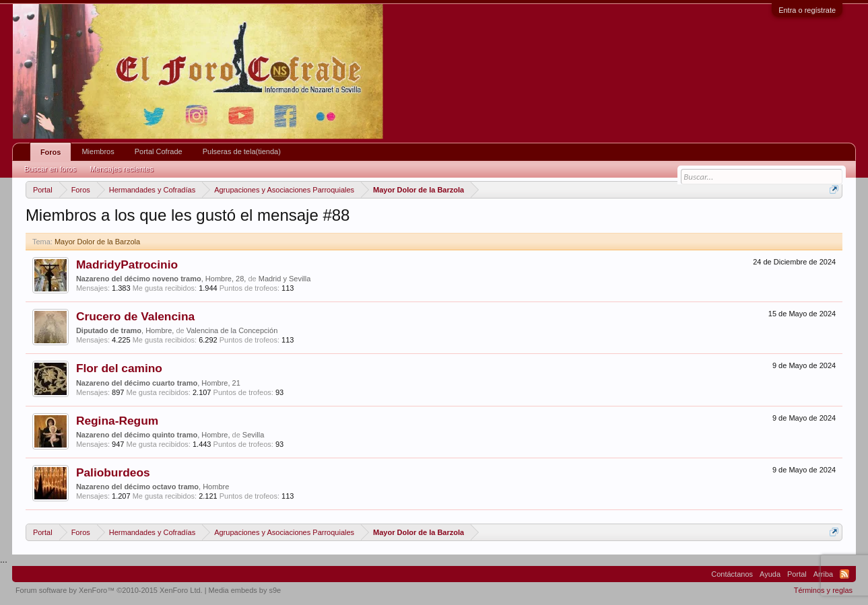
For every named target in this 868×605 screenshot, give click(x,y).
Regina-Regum (117, 421)
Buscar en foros (50, 169)
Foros (51, 152)
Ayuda (770, 574)
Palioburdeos (113, 472)
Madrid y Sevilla (285, 279)
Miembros (98, 151)
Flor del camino (119, 368)
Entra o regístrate (807, 10)
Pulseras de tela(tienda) (242, 151)
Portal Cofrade (159, 151)
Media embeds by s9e (245, 590)
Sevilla (253, 435)
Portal (797, 574)
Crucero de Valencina (135, 316)
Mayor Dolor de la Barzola (97, 242)
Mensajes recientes (122, 169)
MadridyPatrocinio (127, 264)
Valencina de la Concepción (232, 330)
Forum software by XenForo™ (109, 590)
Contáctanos (732, 574)
